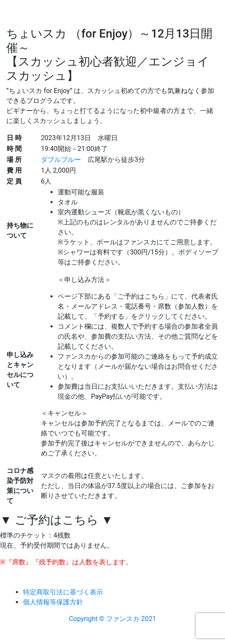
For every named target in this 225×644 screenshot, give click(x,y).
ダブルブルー (61, 160)
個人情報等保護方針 (53, 602)
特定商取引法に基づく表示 (63, 592)
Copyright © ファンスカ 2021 (112, 619)
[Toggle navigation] (18, 60)
